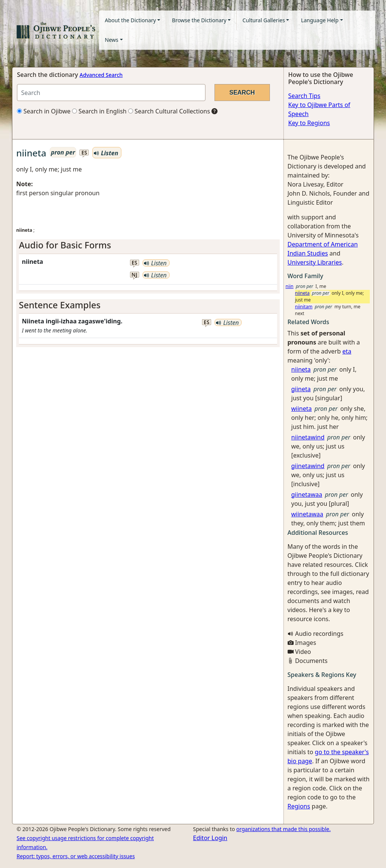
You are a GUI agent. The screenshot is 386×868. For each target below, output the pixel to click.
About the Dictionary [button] (130, 20)
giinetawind (308, 466)
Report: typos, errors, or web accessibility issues (76, 856)
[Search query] (111, 93)
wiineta (302, 409)
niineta (303, 293)
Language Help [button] (320, 20)
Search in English (99, 111)
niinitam (304, 307)
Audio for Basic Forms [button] (65, 245)
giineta (301, 389)
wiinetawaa (307, 514)
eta (347, 351)
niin (290, 286)
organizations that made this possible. (283, 829)
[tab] (148, 245)
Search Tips (304, 96)
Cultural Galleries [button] (264, 20)
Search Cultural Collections (169, 111)
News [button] (112, 40)
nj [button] (135, 275)
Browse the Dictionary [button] (199, 20)
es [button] (84, 153)
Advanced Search (101, 75)
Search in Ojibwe (44, 111)
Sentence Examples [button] (60, 305)
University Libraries (315, 262)
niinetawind (308, 437)
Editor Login (210, 838)
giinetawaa (307, 494)
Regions (299, 806)
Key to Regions (309, 123)
